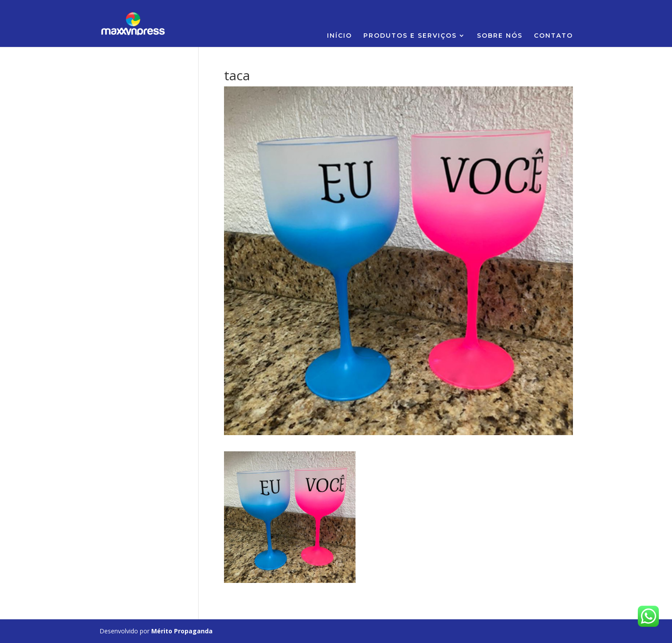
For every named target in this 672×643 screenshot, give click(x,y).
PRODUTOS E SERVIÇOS (410, 36)
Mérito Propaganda (182, 631)
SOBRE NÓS (500, 36)
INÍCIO (340, 36)
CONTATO (553, 36)
